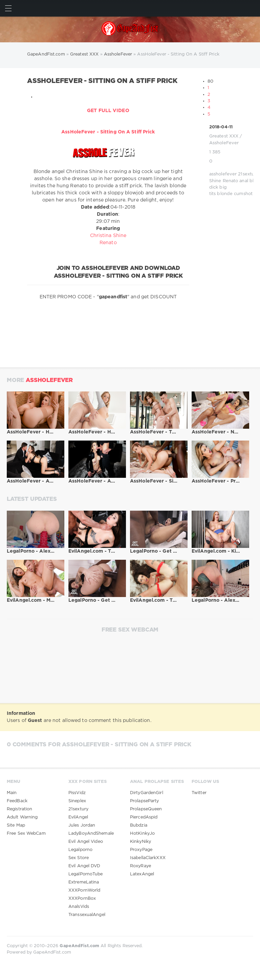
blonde (225, 194)
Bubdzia (139, 825)
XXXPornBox (82, 899)
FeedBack (17, 801)
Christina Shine (108, 236)
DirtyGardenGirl (147, 793)
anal (244, 181)
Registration (19, 809)
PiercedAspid (144, 817)
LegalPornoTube (86, 874)
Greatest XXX (224, 136)
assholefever (223, 174)
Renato (231, 181)
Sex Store (79, 858)
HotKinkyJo (142, 834)
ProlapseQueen (146, 809)
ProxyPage (141, 850)
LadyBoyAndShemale (91, 834)
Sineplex (77, 801)
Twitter (199, 793)
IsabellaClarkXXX (148, 858)
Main (12, 793)
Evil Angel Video (86, 842)
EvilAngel (78, 817)
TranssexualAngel (87, 915)
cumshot (243, 194)
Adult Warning (22, 817)
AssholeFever (224, 143)
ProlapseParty (144, 801)
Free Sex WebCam (26, 834)
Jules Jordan (82, 825)
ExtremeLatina (84, 882)
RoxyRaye (140, 866)
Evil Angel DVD (84, 866)
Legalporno (80, 850)
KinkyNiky (140, 842)
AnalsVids (79, 907)
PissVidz (77, 793)
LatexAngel (142, 874)
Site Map (16, 825)
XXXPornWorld (84, 890)
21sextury (248, 174)
